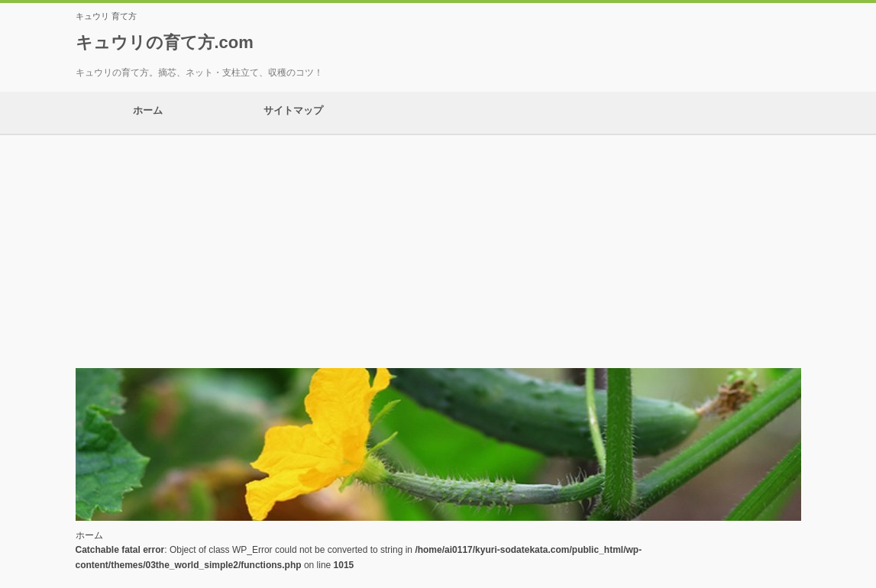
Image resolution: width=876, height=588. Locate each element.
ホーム (148, 113)
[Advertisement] (438, 250)
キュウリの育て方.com (165, 42)
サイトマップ (293, 113)
